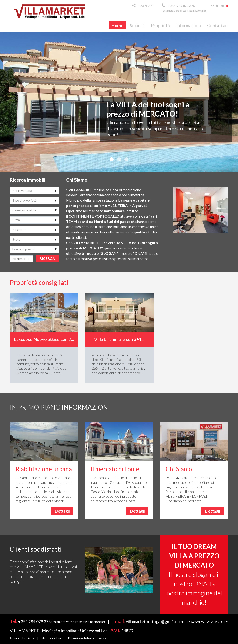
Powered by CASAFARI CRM (208, 622)
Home (117, 25)
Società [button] (137, 25)
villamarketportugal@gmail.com (154, 621)
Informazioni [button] (188, 25)
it (227, 6)
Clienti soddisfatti (36, 549)
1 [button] (112, 160)
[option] (119, 102)
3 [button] (127, 160)
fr (217, 6)
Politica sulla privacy (22, 638)
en (222, 6)
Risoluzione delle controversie (87, 638)
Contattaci (218, 25)
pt (212, 6)
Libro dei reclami (51, 638)
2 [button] (119, 160)
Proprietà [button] (160, 25)
